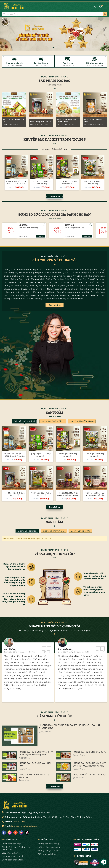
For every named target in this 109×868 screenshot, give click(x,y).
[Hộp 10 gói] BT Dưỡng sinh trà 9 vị (42, 183)
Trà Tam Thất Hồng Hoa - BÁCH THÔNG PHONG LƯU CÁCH (16, 184)
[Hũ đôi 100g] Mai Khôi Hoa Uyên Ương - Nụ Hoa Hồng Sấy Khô (68, 495)
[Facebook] (4, 833)
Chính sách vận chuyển (13, 856)
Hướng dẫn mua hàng (48, 844)
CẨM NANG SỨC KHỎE (55, 716)
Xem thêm (54, 787)
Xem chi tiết (55, 305)
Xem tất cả (54, 197)
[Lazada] (21, 833)
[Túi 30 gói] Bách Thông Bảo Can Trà (41, 494)
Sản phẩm (55, 412)
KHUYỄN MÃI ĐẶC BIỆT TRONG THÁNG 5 (55, 139)
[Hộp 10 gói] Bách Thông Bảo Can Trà (14, 494)
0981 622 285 (19, 822)
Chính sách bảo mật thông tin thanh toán (16, 848)
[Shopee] (15, 833)
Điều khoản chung (11, 853)
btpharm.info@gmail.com (24, 826)
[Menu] (105, 7)
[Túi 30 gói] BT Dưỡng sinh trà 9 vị (93, 183)
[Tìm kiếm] (105, 14)
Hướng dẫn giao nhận (48, 851)
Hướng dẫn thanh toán (49, 847)
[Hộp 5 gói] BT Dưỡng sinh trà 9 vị (67, 183)
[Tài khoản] (94, 7)
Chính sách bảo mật (11, 844)
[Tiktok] (27, 833)
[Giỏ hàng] (100, 7)
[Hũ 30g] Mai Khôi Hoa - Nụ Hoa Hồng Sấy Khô (95, 494)
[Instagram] (10, 833)
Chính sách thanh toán (13, 860)
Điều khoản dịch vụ (47, 854)
